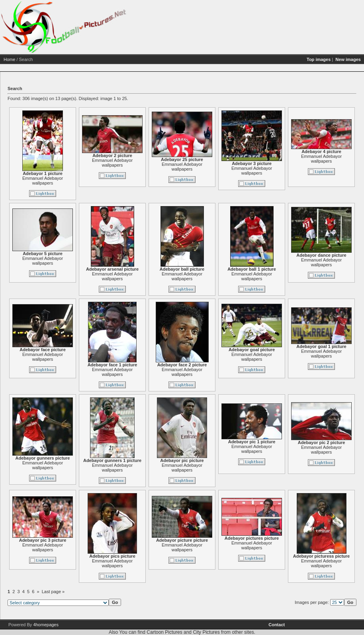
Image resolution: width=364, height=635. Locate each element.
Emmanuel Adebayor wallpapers (43, 181)
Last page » (53, 592)
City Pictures (206, 632)
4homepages (46, 625)
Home (9, 59)
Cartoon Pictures (164, 632)
